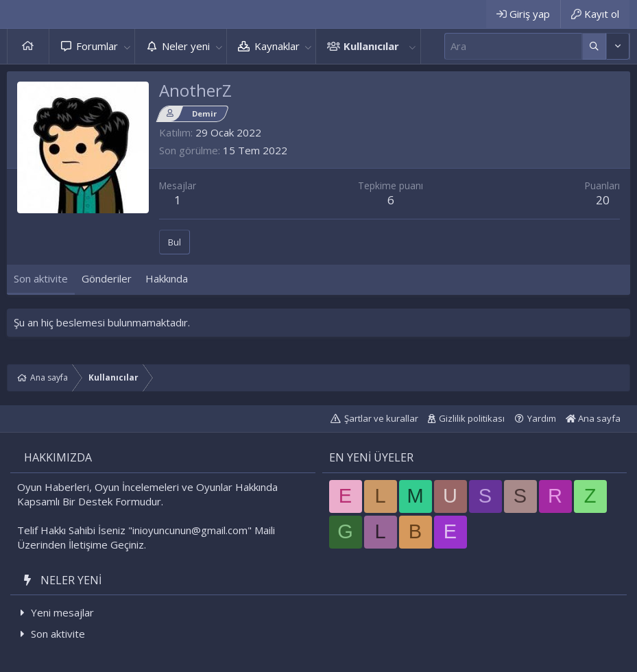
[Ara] (513, 46)
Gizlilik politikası (472, 418)
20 (603, 200)
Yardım (542, 418)
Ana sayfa (28, 46)
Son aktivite (58, 634)
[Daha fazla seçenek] (594, 46)
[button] (127, 46)
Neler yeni (186, 46)
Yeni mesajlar (62, 612)
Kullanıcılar (371, 46)
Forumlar (97, 46)
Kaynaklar (277, 46)
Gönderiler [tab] (107, 278)
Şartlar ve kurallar (381, 418)
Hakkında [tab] (167, 278)
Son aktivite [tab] (41, 278)
